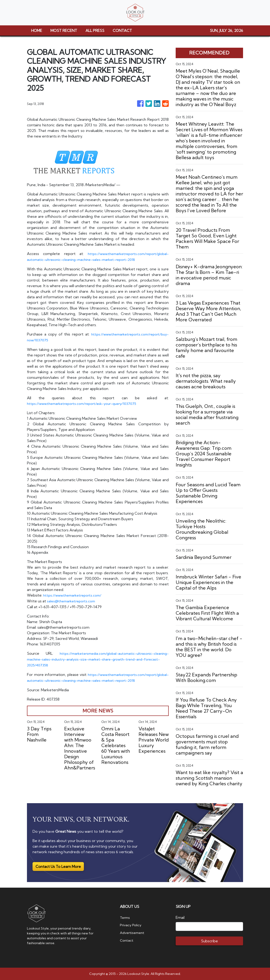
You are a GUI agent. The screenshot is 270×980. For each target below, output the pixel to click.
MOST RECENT (64, 30)
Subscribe (209, 941)
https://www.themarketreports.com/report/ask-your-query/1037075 (86, 403)
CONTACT (122, 30)
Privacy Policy (131, 925)
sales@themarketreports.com (73, 600)
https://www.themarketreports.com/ (75, 594)
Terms (125, 917)
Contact (127, 940)
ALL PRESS (95, 30)
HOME (37, 30)
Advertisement (133, 932)
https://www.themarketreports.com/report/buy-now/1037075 (80, 339)
